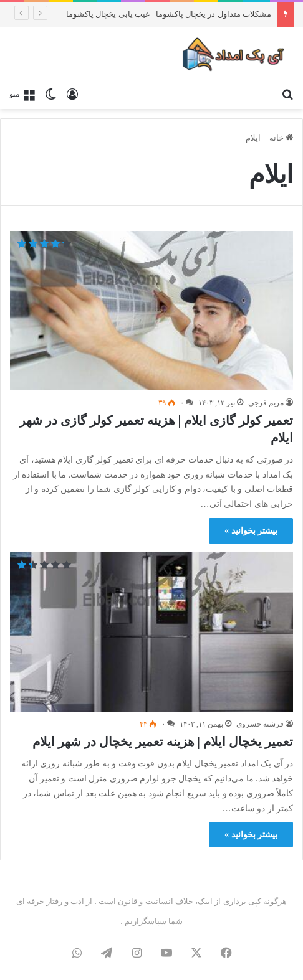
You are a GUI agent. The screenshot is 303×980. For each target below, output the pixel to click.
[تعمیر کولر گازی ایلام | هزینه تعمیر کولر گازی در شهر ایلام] (151, 311)
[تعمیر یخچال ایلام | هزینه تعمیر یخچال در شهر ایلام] (151, 632)
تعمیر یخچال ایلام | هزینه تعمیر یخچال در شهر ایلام (163, 742)
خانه (281, 138)
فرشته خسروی (260, 724)
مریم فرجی (266, 403)
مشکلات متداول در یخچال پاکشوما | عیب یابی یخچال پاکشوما (169, 14)
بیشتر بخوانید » (251, 531)
